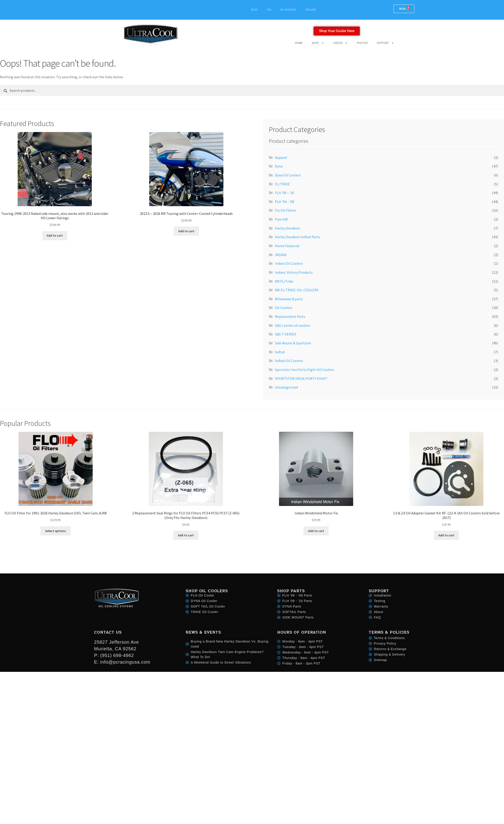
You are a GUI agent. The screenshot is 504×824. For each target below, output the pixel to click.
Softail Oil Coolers (289, 361)
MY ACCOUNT (288, 10)
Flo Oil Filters (286, 210)
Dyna (279, 166)
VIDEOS (340, 43)
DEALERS (311, 10)
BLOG (255, 10)
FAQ (269, 10)
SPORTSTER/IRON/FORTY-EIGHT (301, 378)
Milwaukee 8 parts (289, 299)
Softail (280, 352)
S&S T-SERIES (286, 334)
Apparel (281, 157)
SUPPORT (385, 43)
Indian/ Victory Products (294, 272)
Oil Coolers (284, 308)
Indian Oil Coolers (289, 263)
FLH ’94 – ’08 (285, 202)
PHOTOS (362, 43)
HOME (299, 43)
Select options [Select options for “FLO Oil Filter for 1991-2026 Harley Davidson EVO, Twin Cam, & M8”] (56, 531)
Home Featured (287, 246)
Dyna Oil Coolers (288, 175)
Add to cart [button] (55, 235)
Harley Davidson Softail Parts (297, 237)
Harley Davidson (287, 228)
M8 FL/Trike (284, 281)
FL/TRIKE (282, 184)
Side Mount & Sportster (293, 343)
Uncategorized (286, 387)
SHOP (318, 43)
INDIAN (281, 255)
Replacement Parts (290, 316)
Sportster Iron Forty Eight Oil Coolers (305, 370)
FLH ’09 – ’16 (285, 193)
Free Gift (281, 219)
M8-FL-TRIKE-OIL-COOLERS (297, 290)
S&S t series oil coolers (293, 325)
